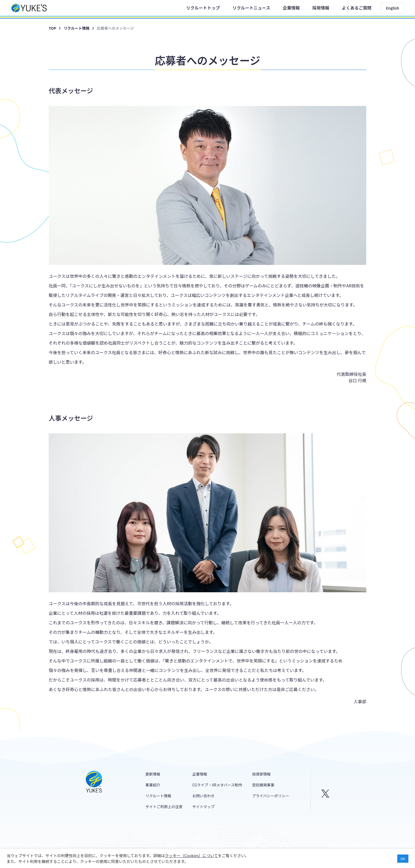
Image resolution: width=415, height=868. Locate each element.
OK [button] (403, 859)
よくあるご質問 (357, 8)
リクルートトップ (203, 8)
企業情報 (291, 8)
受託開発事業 (263, 785)
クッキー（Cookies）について (191, 855)
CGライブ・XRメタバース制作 (217, 785)
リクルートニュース (251, 8)
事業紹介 (153, 785)
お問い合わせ (203, 796)
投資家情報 (261, 774)
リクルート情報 (76, 28)
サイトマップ (203, 807)
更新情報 (153, 774)
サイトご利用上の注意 (164, 807)
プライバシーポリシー (271, 796)
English (393, 8)
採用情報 (321, 8)
